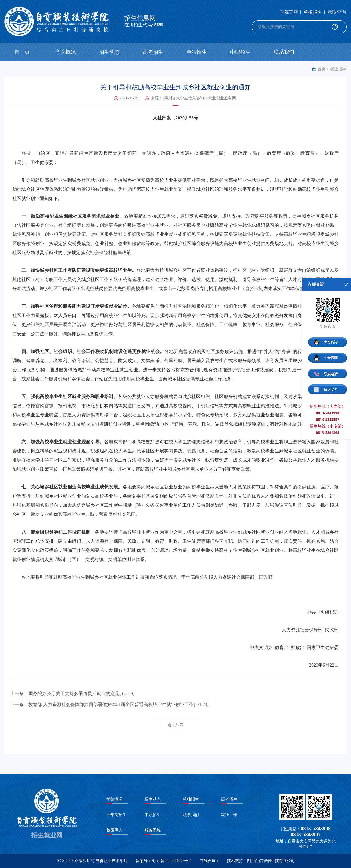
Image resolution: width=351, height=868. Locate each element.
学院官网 (289, 12)
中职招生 (240, 52)
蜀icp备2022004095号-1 (172, 861)
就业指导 (338, 69)
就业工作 (229, 815)
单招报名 (313, 12)
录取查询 (337, 12)
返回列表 (175, 725)
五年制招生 (116, 815)
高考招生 (153, 52)
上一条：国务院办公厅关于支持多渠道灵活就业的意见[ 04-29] (72, 694)
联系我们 (284, 52)
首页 (322, 69)
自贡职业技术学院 (112, 861)
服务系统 (153, 830)
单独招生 (197, 52)
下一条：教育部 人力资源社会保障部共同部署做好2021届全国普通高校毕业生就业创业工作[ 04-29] (109, 704)
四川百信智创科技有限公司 (271, 861)
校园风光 (114, 830)
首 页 (22, 52)
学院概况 (66, 52)
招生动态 (109, 52)
